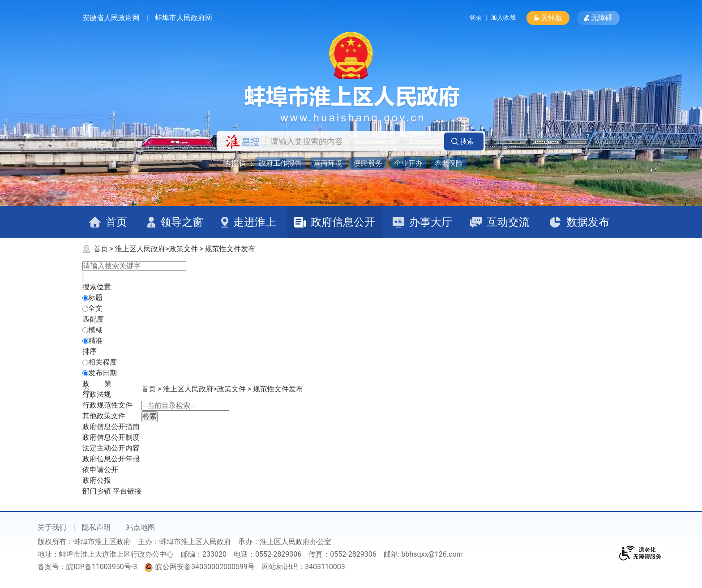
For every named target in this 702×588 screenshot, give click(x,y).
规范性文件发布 (230, 249)
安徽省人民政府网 (111, 18)
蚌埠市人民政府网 (184, 18)
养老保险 (449, 163)
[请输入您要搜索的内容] (352, 142)
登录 (465, 18)
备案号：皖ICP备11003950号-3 (87, 567)
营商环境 (328, 163)
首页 (101, 249)
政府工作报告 (280, 163)
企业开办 (408, 163)
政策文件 (184, 249)
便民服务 (368, 163)
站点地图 (141, 527)
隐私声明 (96, 527)
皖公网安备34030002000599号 (199, 567)
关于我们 (52, 527)
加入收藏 (501, 18)
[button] (548, 18)
